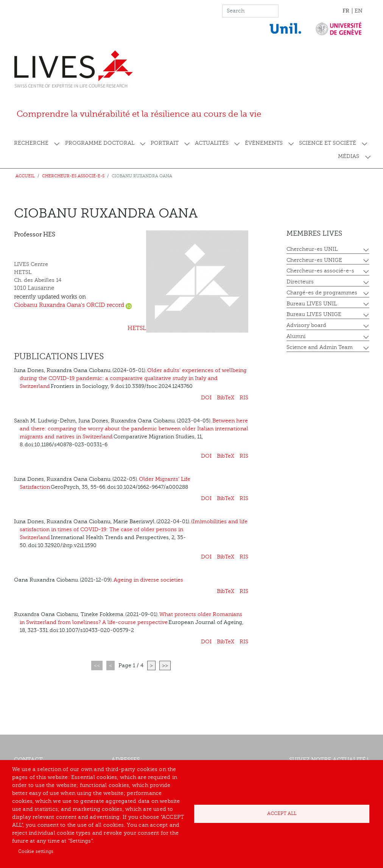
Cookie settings (36, 851)
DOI (206, 398)
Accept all (282, 813)
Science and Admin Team (320, 347)
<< (97, 665)
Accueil (25, 176)
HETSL (137, 328)
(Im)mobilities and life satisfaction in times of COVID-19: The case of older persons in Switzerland (134, 529)
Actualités (212, 143)
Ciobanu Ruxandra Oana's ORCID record (73, 305)
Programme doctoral (100, 143)
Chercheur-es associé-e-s (73, 176)
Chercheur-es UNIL (312, 249)
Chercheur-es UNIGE (314, 260)
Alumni (296, 336)
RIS (244, 398)
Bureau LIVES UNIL (312, 304)
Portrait (165, 143)
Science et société (328, 143)
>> (165, 665)
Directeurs (300, 282)
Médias (349, 156)
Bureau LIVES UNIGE (314, 314)
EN (359, 11)
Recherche (31, 143)
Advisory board (306, 325)
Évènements (264, 143)
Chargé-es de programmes (322, 293)
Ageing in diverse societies (148, 580)
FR (346, 11)
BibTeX (226, 398)
